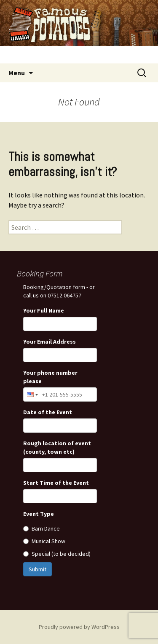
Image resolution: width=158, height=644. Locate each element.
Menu (17, 73)
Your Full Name (44, 310)
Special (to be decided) (57, 554)
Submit (37, 569)
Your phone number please (50, 377)
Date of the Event (48, 412)
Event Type (39, 514)
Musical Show (44, 541)
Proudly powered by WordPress (79, 627)
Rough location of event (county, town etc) (57, 447)
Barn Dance (42, 528)
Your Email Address (50, 342)
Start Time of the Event (56, 483)
